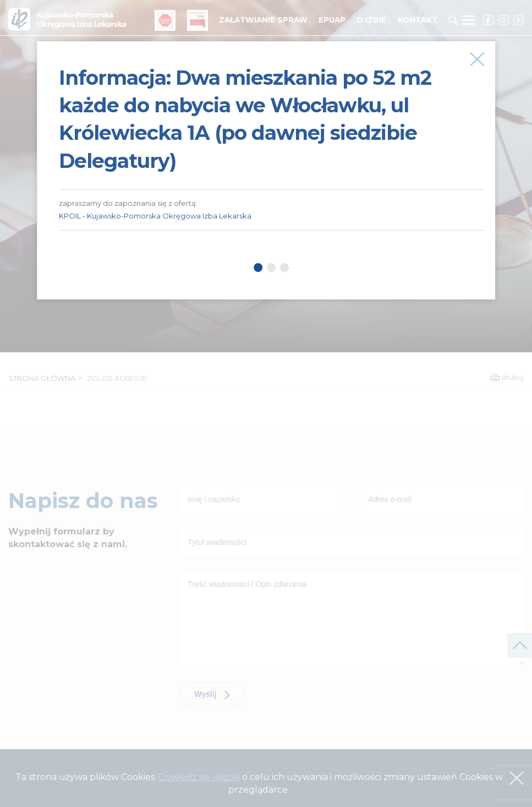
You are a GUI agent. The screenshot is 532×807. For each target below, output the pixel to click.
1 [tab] (259, 268)
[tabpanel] (272, 136)
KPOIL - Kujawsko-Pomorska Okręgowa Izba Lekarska (155, 216)
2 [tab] (272, 268)
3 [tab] (285, 268)
